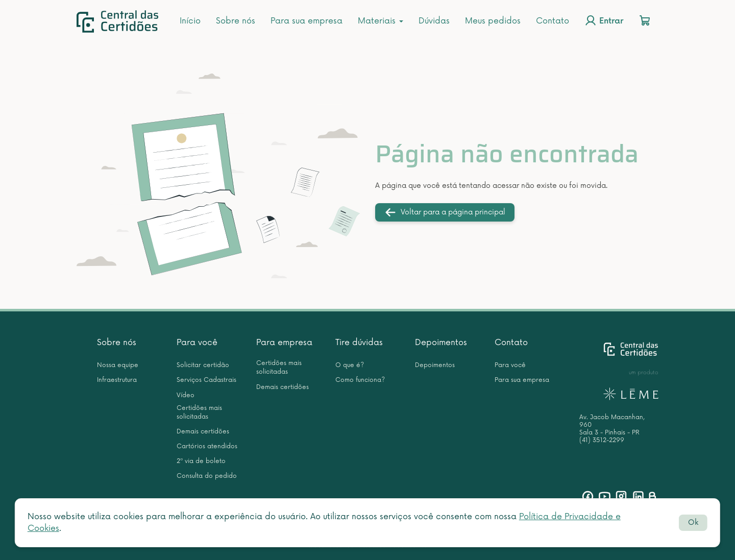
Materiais (381, 21)
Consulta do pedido (207, 476)
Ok (693, 522)
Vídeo (186, 395)
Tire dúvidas (359, 343)
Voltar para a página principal (445, 212)
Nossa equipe (118, 365)
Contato (553, 21)
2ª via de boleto (201, 461)
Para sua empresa (307, 21)
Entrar (604, 20)
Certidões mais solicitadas (199, 412)
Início (190, 21)
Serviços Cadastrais (206, 380)
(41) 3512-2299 (602, 440)
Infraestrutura (117, 380)
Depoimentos (441, 343)
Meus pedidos (493, 21)
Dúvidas (434, 21)
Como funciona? (360, 380)
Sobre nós (236, 21)
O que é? (350, 365)
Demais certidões (203, 432)
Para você (197, 343)
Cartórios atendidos (207, 446)
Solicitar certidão (203, 365)
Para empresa (284, 343)
